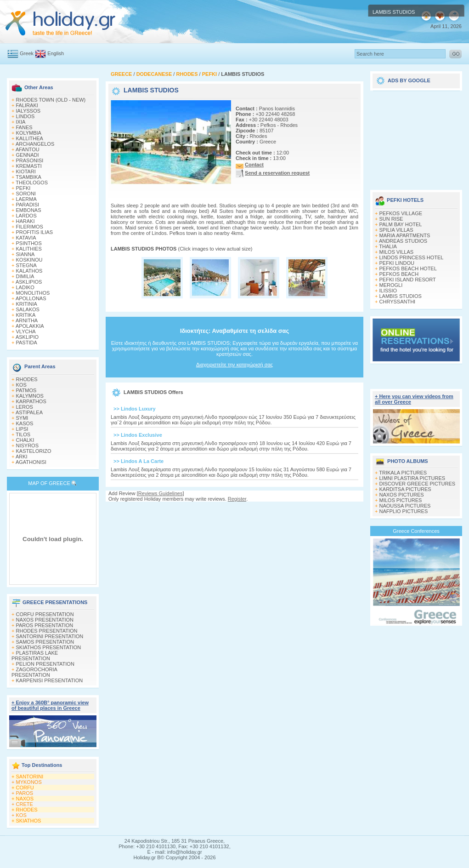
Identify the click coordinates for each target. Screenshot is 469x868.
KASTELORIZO (34, 451)
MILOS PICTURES (401, 500)
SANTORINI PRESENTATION (50, 636)
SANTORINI (30, 777)
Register (237, 499)
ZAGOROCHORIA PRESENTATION (34, 672)
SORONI (26, 194)
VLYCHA (26, 331)
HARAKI (25, 221)
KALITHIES (29, 249)
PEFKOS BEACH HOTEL (408, 268)
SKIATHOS (29, 821)
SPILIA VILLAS (396, 230)
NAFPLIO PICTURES (404, 511)
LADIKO (25, 287)
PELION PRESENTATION (45, 664)
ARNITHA (27, 320)
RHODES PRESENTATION (47, 631)
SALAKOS (28, 309)
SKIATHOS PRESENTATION (49, 647)
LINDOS (25, 116)
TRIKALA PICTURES (403, 473)
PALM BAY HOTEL (401, 224)
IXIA (21, 122)
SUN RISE (391, 219)
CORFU (25, 788)
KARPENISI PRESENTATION (50, 680)
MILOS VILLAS (397, 252)
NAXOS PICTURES (402, 495)
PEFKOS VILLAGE (401, 213)
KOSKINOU (29, 260)
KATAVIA (26, 238)
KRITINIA (27, 304)
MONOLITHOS (33, 293)
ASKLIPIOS (29, 282)
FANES (24, 127)
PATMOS (26, 390)
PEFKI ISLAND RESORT (408, 280)
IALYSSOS (28, 111)
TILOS (23, 434)
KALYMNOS (30, 396)
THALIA (388, 246)
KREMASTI (29, 166)
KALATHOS (29, 271)
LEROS (25, 407)
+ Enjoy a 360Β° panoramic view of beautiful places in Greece (50, 705)
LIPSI (22, 429)
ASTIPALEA (29, 412)
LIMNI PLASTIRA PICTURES (412, 478)
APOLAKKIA (30, 326)
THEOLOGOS (32, 183)
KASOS (25, 423)
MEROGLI (391, 285)
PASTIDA (27, 343)
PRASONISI (30, 160)
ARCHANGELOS (35, 144)
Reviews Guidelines (161, 493)
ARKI (22, 457)
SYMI (22, 418)
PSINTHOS (29, 243)
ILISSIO (388, 291)
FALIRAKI (27, 105)
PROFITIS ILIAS (35, 232)
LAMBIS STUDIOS (401, 296)
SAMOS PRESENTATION (45, 642)
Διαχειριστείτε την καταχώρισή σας (234, 365)
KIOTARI (26, 171)
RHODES (27, 379)
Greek (27, 53)
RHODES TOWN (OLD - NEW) (51, 100)
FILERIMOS (30, 227)
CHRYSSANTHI (398, 302)
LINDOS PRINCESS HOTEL (412, 257)
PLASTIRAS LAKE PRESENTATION (35, 656)
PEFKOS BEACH (399, 274)
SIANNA (25, 254)
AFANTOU (28, 149)
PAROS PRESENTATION (45, 625)
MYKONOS (29, 782)
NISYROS (28, 445)
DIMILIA (25, 276)
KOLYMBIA (29, 133)
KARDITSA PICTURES (405, 489)
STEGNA (26, 265)
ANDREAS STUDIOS (403, 241)
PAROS (25, 793)
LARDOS (26, 216)
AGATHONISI (31, 462)
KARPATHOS (31, 401)
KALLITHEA (30, 138)
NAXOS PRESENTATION (45, 620)
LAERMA (26, 199)
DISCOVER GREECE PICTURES (418, 484)
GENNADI (28, 155)
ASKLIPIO (27, 337)
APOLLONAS (31, 298)
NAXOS (25, 799)
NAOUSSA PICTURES (405, 506)
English (56, 53)
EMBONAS (29, 210)
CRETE (25, 804)
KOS (21, 385)
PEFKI (23, 188)
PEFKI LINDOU (397, 263)
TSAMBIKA (28, 177)
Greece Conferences (416, 531)
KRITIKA (26, 315)
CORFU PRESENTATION (45, 614)
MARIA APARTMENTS (405, 235)
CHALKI (25, 440)
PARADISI (28, 205)
